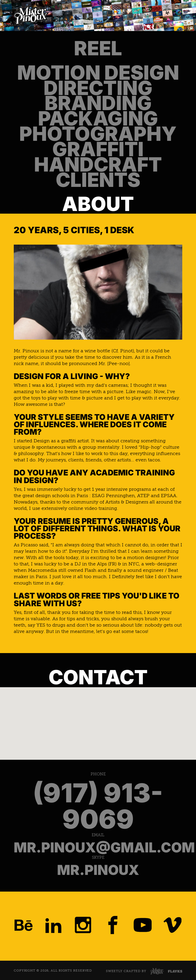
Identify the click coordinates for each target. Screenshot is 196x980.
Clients (98, 180)
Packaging (98, 119)
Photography (98, 134)
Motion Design (98, 73)
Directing (98, 88)
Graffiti (98, 149)
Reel (98, 48)
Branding (98, 103)
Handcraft (98, 165)
